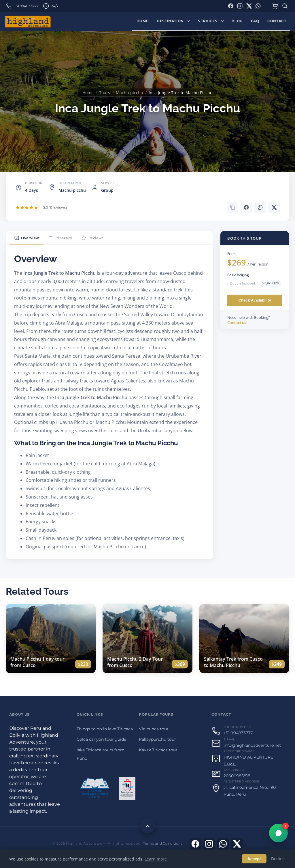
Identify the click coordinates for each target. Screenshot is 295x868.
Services (208, 21)
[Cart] (275, 6)
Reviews (92, 238)
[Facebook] (231, 6)
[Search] (285, 6)
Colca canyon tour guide (101, 739)
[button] (232, 207)
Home (143, 21)
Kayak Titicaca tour (158, 750)
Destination (170, 21)
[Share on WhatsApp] (260, 207)
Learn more (156, 859)
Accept (254, 859)
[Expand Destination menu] (190, 22)
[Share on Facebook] (246, 207)
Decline (278, 859)
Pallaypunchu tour (157, 739)
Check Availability (255, 300)
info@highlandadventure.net (252, 745)
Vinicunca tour (154, 729)
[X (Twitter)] (249, 6)
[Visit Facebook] (195, 844)
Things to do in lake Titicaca (105, 729)
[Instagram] (240, 6)
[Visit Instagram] (209, 844)
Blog (237, 21)
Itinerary (60, 238)
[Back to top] (147, 826)
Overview (27, 238)
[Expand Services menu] (224, 22)
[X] (237, 844)
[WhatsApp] (258, 6)
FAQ (255, 21)
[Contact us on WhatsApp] (223, 844)
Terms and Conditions (163, 843)
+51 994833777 (26, 6)
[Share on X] (274, 207)
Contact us (237, 323)
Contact (277, 21)
